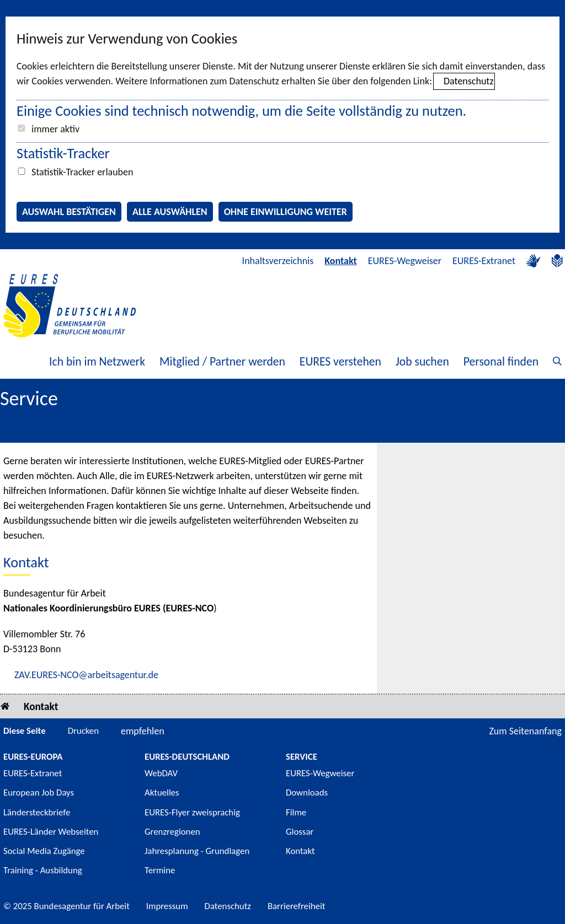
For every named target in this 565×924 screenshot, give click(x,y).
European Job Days (39, 793)
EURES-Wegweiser (405, 261)
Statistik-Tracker (63, 153)
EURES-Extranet (484, 261)
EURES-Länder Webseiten (51, 832)
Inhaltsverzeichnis (278, 261)
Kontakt (340, 261)
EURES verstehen (340, 361)
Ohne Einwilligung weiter (286, 212)
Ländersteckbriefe (37, 812)
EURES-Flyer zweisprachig (192, 812)
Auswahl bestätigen (69, 212)
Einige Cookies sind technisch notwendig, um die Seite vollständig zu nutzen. (241, 111)
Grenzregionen (172, 832)
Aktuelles (162, 793)
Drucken (83, 731)
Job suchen (422, 361)
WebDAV (161, 773)
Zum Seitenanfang (525, 731)
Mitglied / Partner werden (222, 361)
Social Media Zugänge (44, 851)
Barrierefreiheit (297, 906)
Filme (296, 812)
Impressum (167, 906)
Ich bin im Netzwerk (97, 361)
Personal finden (501, 361)
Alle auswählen (170, 212)
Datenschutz (468, 81)
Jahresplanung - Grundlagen (197, 851)
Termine (160, 870)
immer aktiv (55, 129)
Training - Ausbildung (43, 870)
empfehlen (143, 731)
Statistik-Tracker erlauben (82, 172)
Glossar (300, 832)
